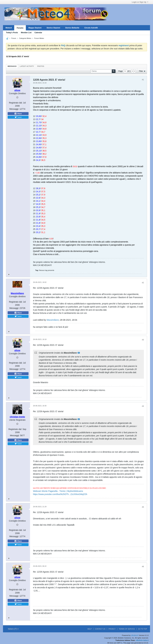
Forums (20, 28)
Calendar (38, 33)
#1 (143, 80)
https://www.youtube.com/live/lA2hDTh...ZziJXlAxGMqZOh (60, 494)
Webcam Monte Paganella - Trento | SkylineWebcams (58, 491)
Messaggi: (14, 109)
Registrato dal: (16, 103)
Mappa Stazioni (35, 28)
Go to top (143, 629)
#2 (143, 283)
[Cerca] (103, 71)
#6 (143, 567)
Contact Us (100, 629)
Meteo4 (9, 28)
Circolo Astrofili (91, 28)
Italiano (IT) (13, 629)
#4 (143, 406)
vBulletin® (135, 635)
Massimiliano (53, 320)
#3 (143, 340)
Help (90, 629)
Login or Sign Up (140, 2)
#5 (143, 507)
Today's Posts (12, 33)
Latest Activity (27, 66)
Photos (41, 66)
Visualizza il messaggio (79, 353)
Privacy (112, 629)
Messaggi (12, 66)
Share (18, 114)
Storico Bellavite (72, 28)
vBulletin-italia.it (142, 640)
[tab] (12, 66)
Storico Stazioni (53, 28)
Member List (26, 33)
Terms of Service (127, 629)
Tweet (18, 117)
